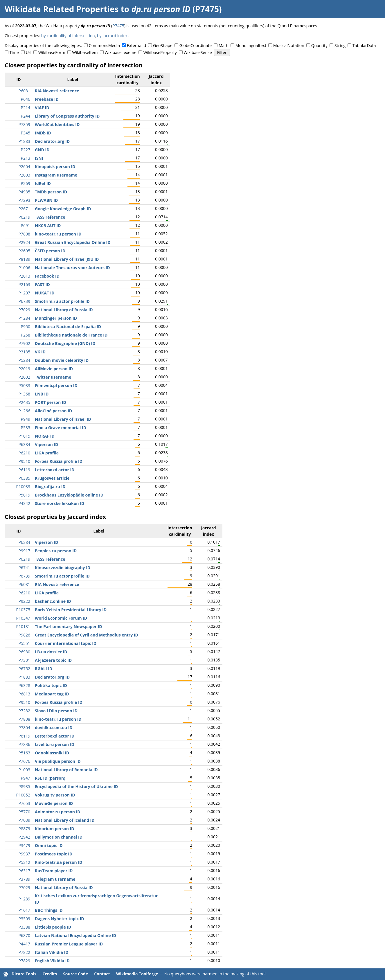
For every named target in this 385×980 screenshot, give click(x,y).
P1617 (24, 910)
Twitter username (53, 377)
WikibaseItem (85, 52)
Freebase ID (47, 99)
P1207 (24, 293)
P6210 (24, 453)
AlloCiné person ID (53, 411)
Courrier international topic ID (66, 643)
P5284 (24, 360)
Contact (102, 974)
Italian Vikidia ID (52, 952)
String (340, 45)
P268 (26, 335)
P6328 (24, 685)
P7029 (24, 310)
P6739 (24, 301)
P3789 (24, 879)
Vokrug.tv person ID (55, 795)
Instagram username (56, 175)
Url (29, 52)
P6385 (24, 478)
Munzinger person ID (56, 318)
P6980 (24, 652)
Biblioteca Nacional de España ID (68, 327)
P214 (26, 108)
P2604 (24, 167)
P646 (26, 99)
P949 (26, 419)
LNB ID (42, 394)
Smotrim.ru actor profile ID (62, 301)
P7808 (24, 234)
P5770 (24, 812)
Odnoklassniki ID (52, 753)
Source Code (75, 974)
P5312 (24, 862)
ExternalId (136, 45)
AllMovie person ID (54, 369)
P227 (26, 150)
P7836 (24, 744)
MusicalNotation (289, 45)
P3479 (24, 845)
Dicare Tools (24, 974)
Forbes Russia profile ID (59, 461)
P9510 (24, 461)
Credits (50, 974)
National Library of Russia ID (64, 310)
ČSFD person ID (50, 251)
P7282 (24, 711)
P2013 (24, 276)
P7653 (24, 803)
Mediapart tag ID (52, 694)
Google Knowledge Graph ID (63, 209)
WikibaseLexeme (120, 52)
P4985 (24, 192)
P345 (26, 133)
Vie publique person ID (58, 761)
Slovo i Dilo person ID (56, 711)
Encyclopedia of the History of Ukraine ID (76, 786)
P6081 (24, 91)
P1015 (24, 436)
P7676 (24, 761)
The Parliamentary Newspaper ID (69, 626)
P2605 (24, 251)
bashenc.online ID (53, 601)
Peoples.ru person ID (56, 551)
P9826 (24, 635)
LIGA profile (47, 453)
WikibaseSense (198, 52)
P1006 (24, 268)
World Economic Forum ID (61, 618)
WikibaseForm (52, 52)
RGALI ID (44, 669)
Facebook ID (47, 276)
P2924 (24, 242)
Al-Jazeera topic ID (53, 660)
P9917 (24, 551)
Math (224, 45)
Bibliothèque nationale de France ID (71, 335)
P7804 (24, 728)
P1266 (24, 411)
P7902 (24, 343)
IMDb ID (43, 133)
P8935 (24, 786)
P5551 (24, 643)
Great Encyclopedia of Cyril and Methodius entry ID (87, 635)
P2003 (24, 175)
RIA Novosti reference (57, 91)
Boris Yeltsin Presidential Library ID (71, 610)
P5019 (24, 495)
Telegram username (55, 879)
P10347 (23, 618)
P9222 (24, 601)
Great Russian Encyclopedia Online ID (73, 242)
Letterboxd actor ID (55, 470)
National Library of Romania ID (66, 770)
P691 (26, 225)
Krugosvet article (52, 478)
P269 (26, 183)
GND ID (42, 150)
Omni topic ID (49, 845)
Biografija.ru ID (50, 487)
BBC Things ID (49, 910)
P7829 (24, 961)
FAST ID (42, 284)
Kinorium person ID (55, 829)
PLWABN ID (46, 200)
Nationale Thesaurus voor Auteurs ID (72, 268)
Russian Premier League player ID (69, 944)
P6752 (24, 669)
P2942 (24, 837)
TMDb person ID (51, 192)
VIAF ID (42, 108)
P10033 (23, 487)
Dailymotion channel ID (59, 837)
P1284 (24, 318)
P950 (26, 327)
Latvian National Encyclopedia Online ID (75, 935)
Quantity (319, 45)
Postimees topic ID (54, 854)
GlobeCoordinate (196, 45)
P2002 (24, 377)
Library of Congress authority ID (67, 116)
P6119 (24, 470)
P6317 (24, 871)
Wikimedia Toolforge (137, 974)
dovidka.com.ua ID (54, 728)
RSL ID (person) (50, 778)
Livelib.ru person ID (55, 744)
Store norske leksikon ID (60, 503)
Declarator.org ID (52, 141)
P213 (26, 158)
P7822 (24, 952)
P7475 (118, 26)
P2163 (24, 284)
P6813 (24, 694)
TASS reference (50, 217)
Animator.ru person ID (58, 812)
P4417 (24, 944)
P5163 (24, 753)
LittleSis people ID (53, 927)
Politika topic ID (51, 685)
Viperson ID (46, 444)
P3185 (24, 352)
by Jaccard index (112, 36)
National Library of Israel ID (63, 419)
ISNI (39, 158)
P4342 (24, 503)
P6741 (24, 568)
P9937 (24, 854)
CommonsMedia (104, 45)
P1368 (24, 394)
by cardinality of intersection (68, 36)
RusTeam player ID (54, 871)
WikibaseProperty (160, 52)
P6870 (24, 935)
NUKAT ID (45, 293)
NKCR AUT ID (48, 225)
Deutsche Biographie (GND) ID (65, 343)
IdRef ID (43, 183)
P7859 (24, 124)
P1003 (24, 770)
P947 (26, 778)
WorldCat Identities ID (57, 124)
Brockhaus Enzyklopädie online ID (69, 495)
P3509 (24, 919)
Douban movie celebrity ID (62, 360)
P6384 (24, 444)
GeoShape (163, 45)
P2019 (24, 369)
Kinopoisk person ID (55, 167)
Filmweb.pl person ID (56, 385)
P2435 (24, 402)
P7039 (24, 820)
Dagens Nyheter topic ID (60, 919)
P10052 (23, 795)
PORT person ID (51, 402)
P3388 (24, 927)
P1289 (24, 899)
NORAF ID (45, 436)
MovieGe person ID (54, 803)
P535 (26, 428)
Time (14, 52)
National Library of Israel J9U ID (67, 259)
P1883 (24, 141)
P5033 (24, 385)
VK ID (40, 352)
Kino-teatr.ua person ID (59, 862)
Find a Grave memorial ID (61, 428)
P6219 (24, 217)
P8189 (24, 259)
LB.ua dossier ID (51, 652)
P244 (26, 116)
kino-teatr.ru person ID (58, 234)
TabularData (364, 45)
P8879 (24, 829)
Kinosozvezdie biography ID (63, 568)
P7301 (24, 660)
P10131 (23, 626)
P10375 (23, 610)
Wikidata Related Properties (62, 9)
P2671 (24, 209)
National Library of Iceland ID (65, 820)
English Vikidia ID (52, 961)
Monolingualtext (251, 45)
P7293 (24, 200)
